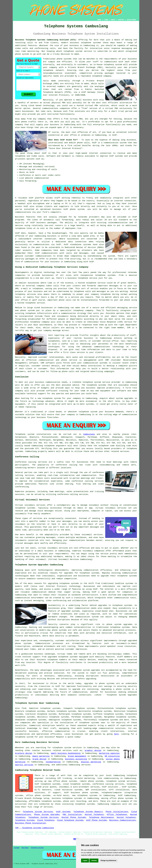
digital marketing (91, 762)
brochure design (24, 753)
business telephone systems (67, 798)
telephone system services (67, 748)
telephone (76, 670)
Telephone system (25, 434)
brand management (77, 756)
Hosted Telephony (94, 815)
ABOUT (113, 20)
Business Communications (123, 820)
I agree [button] (85, 860)
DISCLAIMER (131, 20)
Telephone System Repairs (88, 812)
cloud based (35, 106)
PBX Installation (72, 815)
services (86, 765)
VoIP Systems (63, 812)
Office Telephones (117, 815)
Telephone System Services (38, 812)
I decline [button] (94, 860)
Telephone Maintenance (101, 817)
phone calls (83, 143)
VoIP (114, 135)
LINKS (106, 20)
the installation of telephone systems (77, 723)
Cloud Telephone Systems (70, 820)
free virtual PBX (73, 119)
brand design (39, 759)
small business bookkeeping (66, 753)
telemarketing (53, 762)
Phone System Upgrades (47, 815)
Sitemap (17, 848)
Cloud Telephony (46, 820)
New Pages (25, 848)
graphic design (93, 750)
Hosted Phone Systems (74, 817)
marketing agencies (109, 753)
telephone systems (91, 43)
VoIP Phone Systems (96, 820)
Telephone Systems (25, 820)
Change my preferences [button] (108, 860)
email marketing (41, 756)
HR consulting (112, 756)
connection (106, 153)
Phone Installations (117, 812)
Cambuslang (89, 434)
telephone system (24, 737)
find (24, 708)
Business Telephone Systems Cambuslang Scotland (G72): (46, 40)
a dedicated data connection (69, 242)
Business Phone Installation (31, 823)
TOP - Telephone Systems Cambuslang (34, 828)
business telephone (78, 278)
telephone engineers (55, 446)
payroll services (24, 765)
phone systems (64, 59)
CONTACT (121, 20)
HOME (99, 20)
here (116, 734)
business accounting (76, 759)
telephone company (102, 76)
